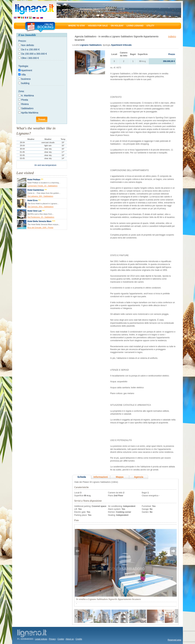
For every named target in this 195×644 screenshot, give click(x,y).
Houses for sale (98, 26)
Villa (23, 75)
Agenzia (139, 477)
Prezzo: (22, 41)
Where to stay (77, 26)
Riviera (25, 104)
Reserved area (174, 640)
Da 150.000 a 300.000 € (34, 54)
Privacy (52, 639)
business (26, 79)
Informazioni (101, 477)
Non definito (28, 45)
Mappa (120, 477)
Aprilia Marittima (30, 113)
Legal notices (41, 639)
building (25, 83)
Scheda (82, 477)
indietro (172, 36)
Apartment (27, 70)
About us (70, 639)
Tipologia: (23, 66)
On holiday (117, 26)
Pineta (25, 100)
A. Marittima (27, 96)
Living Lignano (135, 26)
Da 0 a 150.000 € (30, 49)
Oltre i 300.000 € (30, 58)
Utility (150, 26)
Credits (79, 639)
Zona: (21, 91)
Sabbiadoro (27, 108)
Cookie (61, 639)
